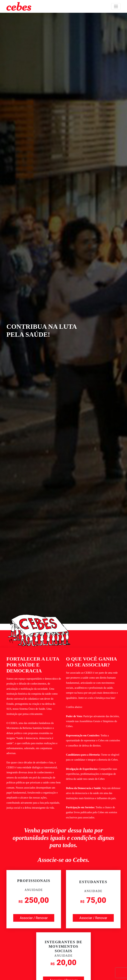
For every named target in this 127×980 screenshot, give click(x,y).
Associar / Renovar (34, 918)
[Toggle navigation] (116, 6)
